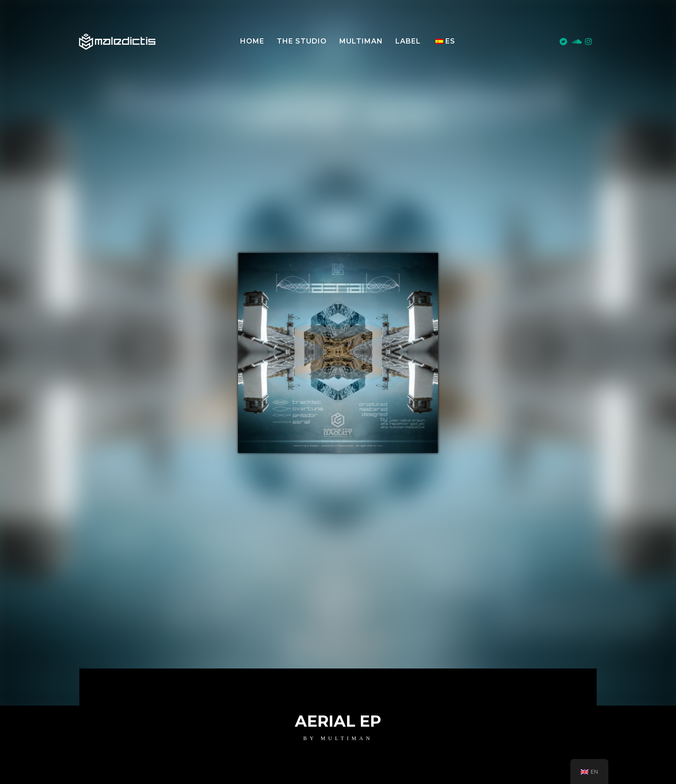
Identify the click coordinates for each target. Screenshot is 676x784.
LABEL (408, 41)
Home (252, 41)
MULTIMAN (361, 41)
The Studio (302, 41)
